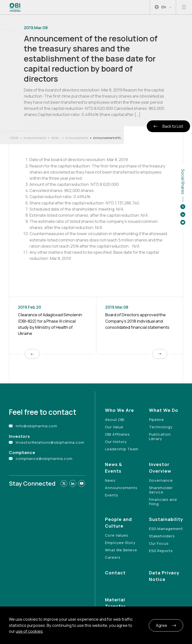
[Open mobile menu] (184, 7)
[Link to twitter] (64, 483)
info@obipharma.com (37, 426)
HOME (14, 138)
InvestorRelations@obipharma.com (50, 442)
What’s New (56, 138)
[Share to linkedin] (183, 215)
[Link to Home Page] (15, 7)
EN (163, 7)
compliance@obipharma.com (44, 459)
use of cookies (29, 631)
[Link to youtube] (82, 483)
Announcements (35, 138)
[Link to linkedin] (73, 483)
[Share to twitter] (183, 207)
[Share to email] (183, 222)
